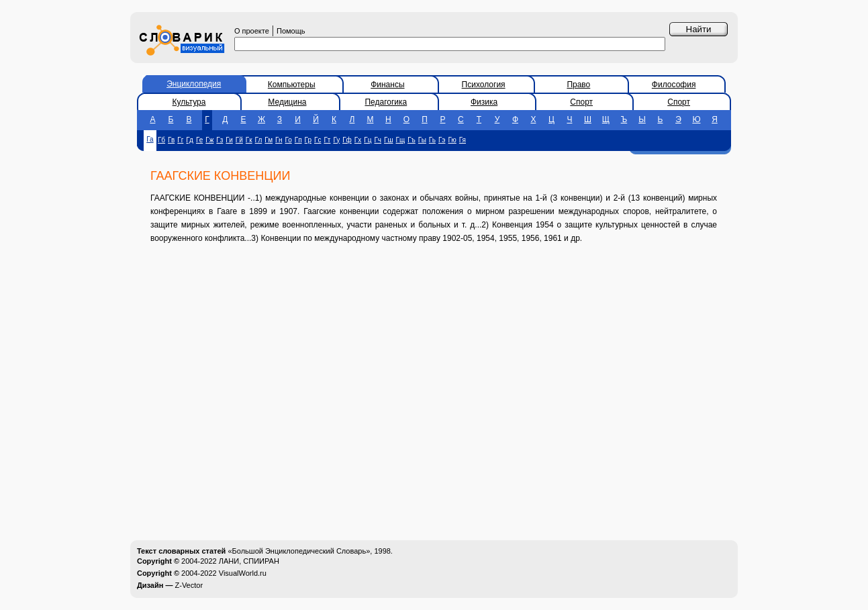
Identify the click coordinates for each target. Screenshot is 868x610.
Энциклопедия (194, 84)
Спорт (581, 102)
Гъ (412, 140)
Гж (209, 140)
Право (578, 85)
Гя (463, 140)
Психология (484, 85)
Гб (161, 140)
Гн (279, 140)
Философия (674, 85)
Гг (180, 140)
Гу (336, 140)
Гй (239, 140)
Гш (388, 140)
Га (150, 139)
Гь (432, 140)
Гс (318, 140)
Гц (368, 140)
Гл (259, 140)
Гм (269, 140)
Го (288, 140)
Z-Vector (189, 585)
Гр (308, 140)
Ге (199, 140)
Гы (422, 140)
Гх (358, 140)
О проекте (252, 31)
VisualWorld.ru (243, 573)
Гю (452, 140)
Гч (378, 140)
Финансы (387, 85)
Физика (484, 102)
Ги (229, 140)
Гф (347, 140)
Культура (189, 102)
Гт (327, 140)
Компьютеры (292, 85)
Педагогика (386, 102)
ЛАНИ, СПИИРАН (249, 561)
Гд (190, 140)
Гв (171, 140)
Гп (298, 140)
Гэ (442, 140)
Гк (249, 140)
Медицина (287, 102)
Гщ (400, 140)
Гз (220, 140)
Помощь (291, 31)
